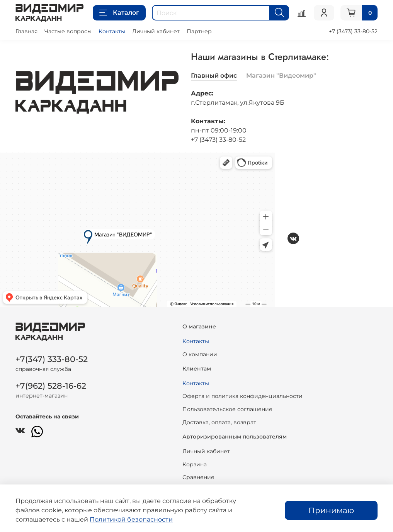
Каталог (119, 13)
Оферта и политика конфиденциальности (242, 396)
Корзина (195, 464)
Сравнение (198, 477)
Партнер (199, 31)
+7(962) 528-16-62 (51, 386)
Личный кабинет (156, 31)
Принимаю (331, 510)
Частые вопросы (68, 31)
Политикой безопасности (131, 519)
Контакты (112, 31)
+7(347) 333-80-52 (52, 359)
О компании (200, 354)
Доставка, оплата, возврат (219, 422)
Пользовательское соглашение (227, 409)
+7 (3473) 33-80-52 (353, 31)
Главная (26, 31)
